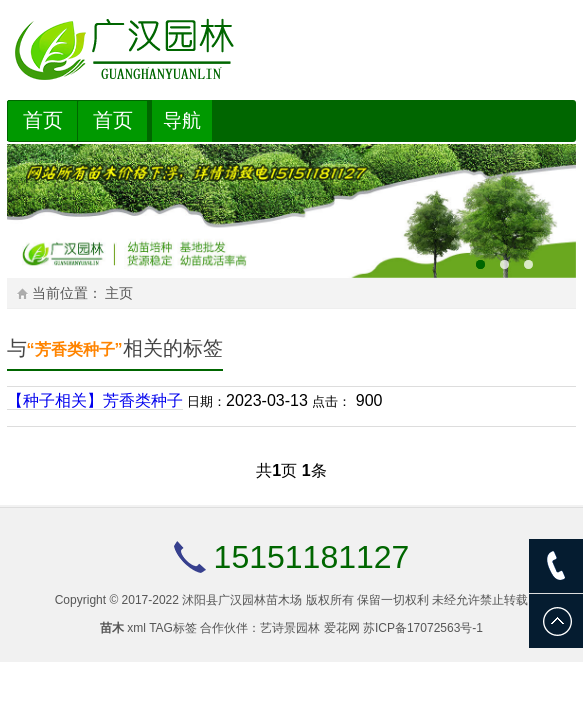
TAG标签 (173, 628)
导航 (182, 120)
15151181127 (312, 557)
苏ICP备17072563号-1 (423, 628)
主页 (119, 293)
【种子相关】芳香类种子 (95, 400)
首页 (43, 120)
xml (136, 628)
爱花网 (342, 628)
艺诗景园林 (290, 628)
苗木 (112, 628)
